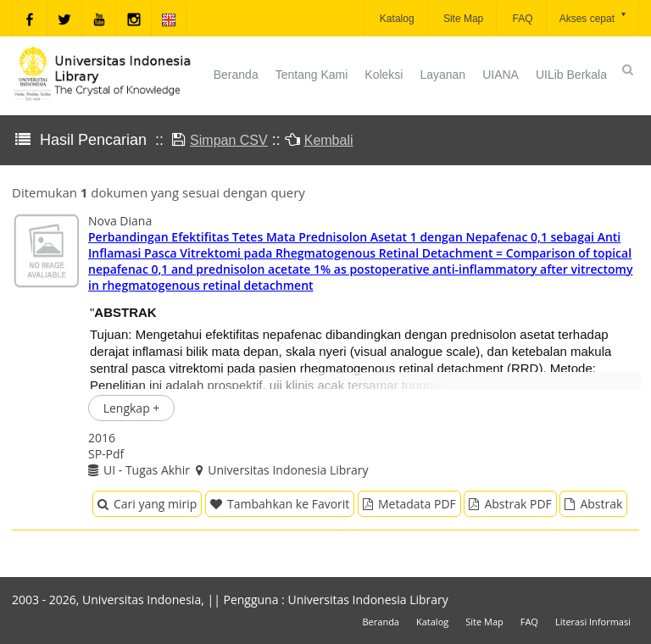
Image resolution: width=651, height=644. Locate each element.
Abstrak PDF (510, 504)
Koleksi (384, 75)
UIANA (501, 75)
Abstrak (593, 504)
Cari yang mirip (147, 504)
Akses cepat (594, 17)
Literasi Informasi (593, 622)
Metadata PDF (409, 504)
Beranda (236, 75)
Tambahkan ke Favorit (280, 504)
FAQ (521, 19)
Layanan (442, 75)
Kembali (329, 140)
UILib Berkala (571, 75)
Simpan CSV (229, 140)
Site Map (462, 19)
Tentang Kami (312, 75)
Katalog (396, 19)
